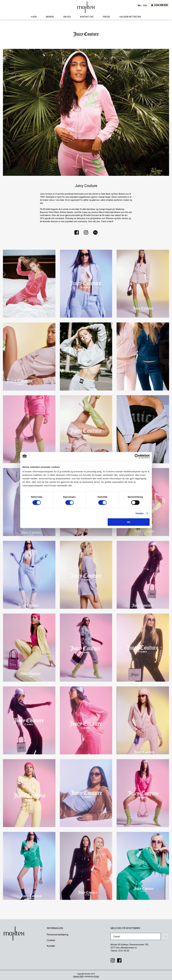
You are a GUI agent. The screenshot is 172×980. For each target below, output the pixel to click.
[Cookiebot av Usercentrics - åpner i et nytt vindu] (137, 456)
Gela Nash (106, 194)
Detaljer (140, 513)
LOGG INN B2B (160, 5)
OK (129, 522)
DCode (96, 977)
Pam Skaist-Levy (121, 194)
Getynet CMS (78, 977)
